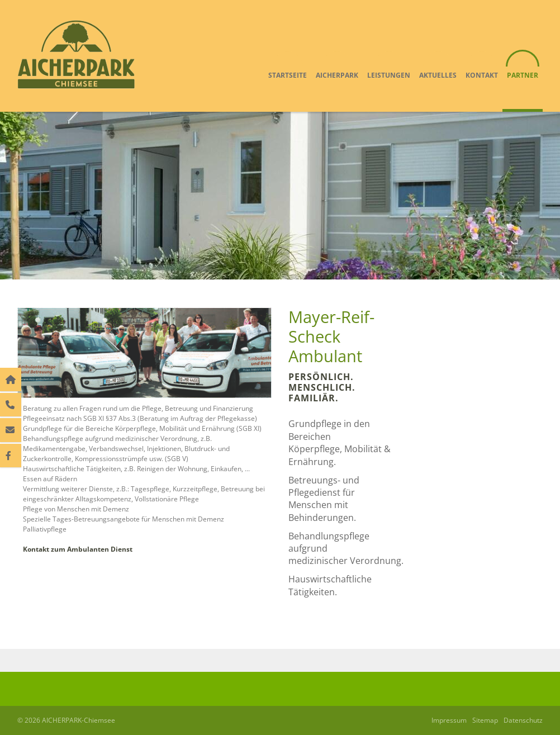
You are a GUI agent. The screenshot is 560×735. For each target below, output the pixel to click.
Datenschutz (523, 720)
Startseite (288, 75)
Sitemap (485, 720)
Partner (523, 75)
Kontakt (482, 75)
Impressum (449, 720)
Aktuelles (438, 75)
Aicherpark (337, 75)
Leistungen (389, 75)
